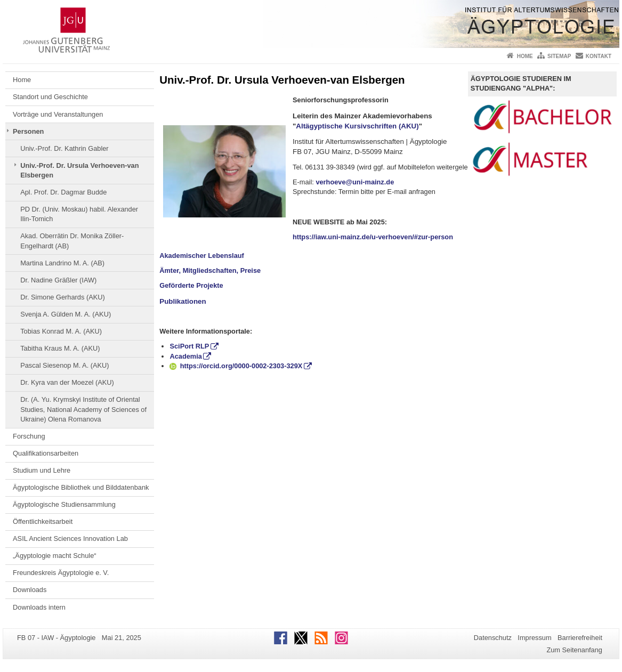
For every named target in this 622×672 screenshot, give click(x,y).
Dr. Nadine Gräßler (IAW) (58, 280)
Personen (28, 131)
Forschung (29, 436)
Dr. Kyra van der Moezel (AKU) (67, 382)
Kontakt (599, 56)
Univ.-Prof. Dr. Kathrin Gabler (64, 148)
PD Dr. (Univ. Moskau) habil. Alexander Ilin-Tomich (79, 214)
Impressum (534, 638)
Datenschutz (493, 638)
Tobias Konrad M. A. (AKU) (61, 331)
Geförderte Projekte (191, 285)
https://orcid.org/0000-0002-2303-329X (236, 366)
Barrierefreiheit (580, 638)
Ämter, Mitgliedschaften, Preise (210, 270)
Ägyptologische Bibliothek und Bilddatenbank (81, 487)
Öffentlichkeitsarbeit (43, 521)
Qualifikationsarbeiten (46, 453)
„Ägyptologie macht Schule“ (55, 556)
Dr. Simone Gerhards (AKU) (63, 297)
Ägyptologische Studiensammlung (64, 504)
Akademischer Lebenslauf (202, 256)
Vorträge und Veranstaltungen (58, 114)
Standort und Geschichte (50, 97)
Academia (185, 356)
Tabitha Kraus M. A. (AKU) (60, 348)
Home (525, 56)
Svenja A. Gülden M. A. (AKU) (66, 314)
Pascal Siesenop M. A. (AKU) (64, 365)
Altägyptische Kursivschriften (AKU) (357, 126)
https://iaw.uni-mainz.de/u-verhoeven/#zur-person (373, 237)
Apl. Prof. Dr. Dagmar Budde (63, 192)
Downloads (30, 590)
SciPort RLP (189, 346)
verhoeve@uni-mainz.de (355, 182)
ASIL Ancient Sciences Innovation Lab (70, 539)
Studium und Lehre (42, 470)
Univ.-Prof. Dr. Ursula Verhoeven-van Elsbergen (79, 170)
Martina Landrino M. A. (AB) (62, 263)
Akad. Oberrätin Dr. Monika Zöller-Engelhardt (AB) (72, 241)
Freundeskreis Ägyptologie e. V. (61, 573)
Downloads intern (39, 607)
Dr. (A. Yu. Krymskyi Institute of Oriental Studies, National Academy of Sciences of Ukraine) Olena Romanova (83, 409)
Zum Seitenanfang (574, 650)
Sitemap (559, 56)
